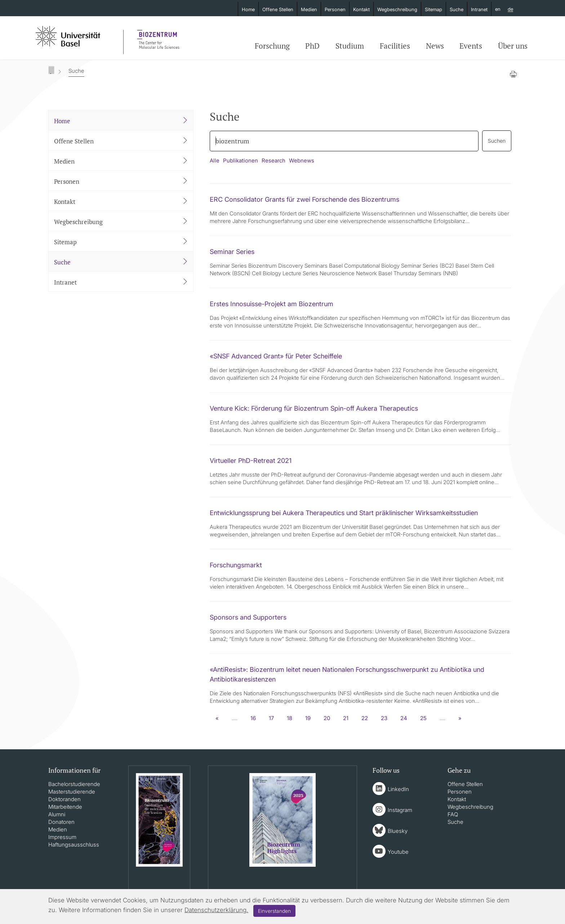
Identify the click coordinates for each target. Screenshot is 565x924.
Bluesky (398, 831)
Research (273, 160)
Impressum (62, 837)
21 (346, 718)
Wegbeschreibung (397, 9)
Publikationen (241, 160)
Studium (350, 46)
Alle (215, 160)
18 (290, 718)
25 (423, 718)
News (435, 46)
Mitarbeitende (65, 807)
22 (365, 718)
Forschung (272, 46)
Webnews (302, 160)
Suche (457, 9)
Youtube (398, 852)
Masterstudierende (72, 792)
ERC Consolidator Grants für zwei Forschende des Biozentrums (304, 199)
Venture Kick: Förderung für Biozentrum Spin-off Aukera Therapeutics (314, 408)
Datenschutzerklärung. (216, 910)
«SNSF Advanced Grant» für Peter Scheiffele (276, 356)
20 (327, 718)
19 (308, 718)
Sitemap (433, 9)
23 (384, 718)
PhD (312, 46)
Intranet (479, 9)
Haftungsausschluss (74, 845)
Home (248, 9)
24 (404, 718)
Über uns (513, 46)
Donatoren (61, 822)
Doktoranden (64, 799)
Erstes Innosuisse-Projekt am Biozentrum (272, 304)
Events (471, 46)
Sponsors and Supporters (248, 617)
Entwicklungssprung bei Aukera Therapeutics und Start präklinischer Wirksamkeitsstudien (344, 513)
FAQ (453, 814)
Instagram (400, 810)
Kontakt (361, 9)
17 (271, 718)
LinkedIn (398, 789)
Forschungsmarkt (236, 565)
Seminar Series (232, 252)
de (510, 9)
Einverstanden (274, 911)
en (498, 9)
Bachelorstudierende (74, 784)
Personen (335, 9)
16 (253, 718)
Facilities (395, 46)
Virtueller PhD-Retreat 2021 (251, 461)
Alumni (57, 814)
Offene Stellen (278, 9)
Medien (309, 9)
